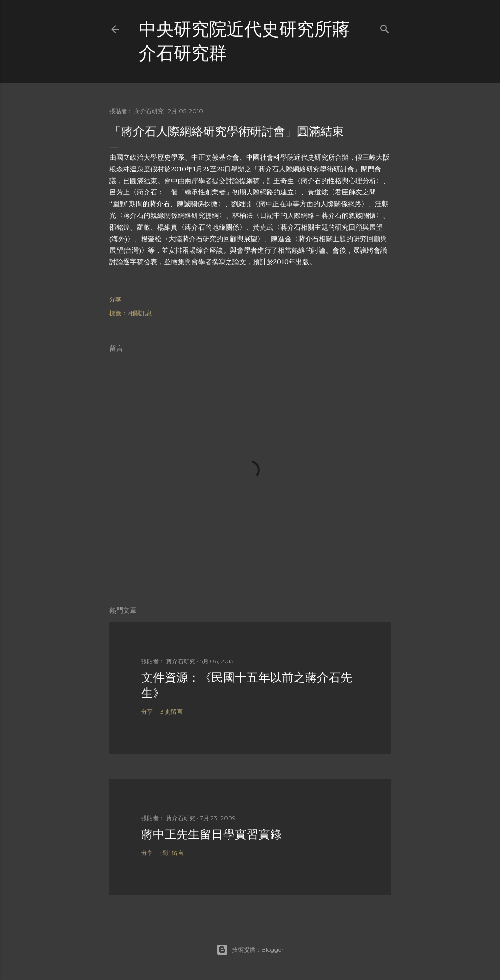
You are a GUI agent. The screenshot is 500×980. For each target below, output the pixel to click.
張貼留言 (172, 853)
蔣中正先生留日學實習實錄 (211, 834)
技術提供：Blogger (250, 950)
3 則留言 (171, 712)
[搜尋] (385, 27)
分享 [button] (115, 299)
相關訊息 (140, 313)
